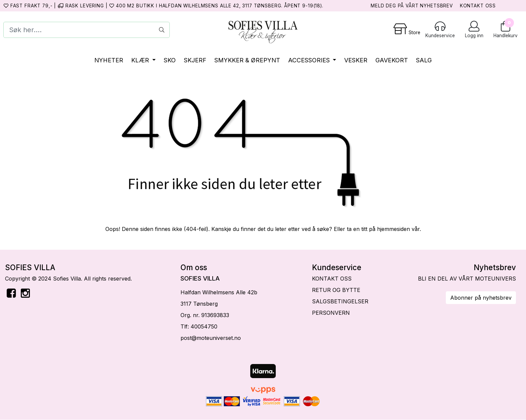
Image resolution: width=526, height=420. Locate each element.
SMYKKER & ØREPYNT (247, 60)
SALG (424, 60)
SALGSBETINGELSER (340, 301)
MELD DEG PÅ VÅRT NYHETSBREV (412, 6)
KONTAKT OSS (478, 6)
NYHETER (109, 60)
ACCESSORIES (310, 60)
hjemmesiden (393, 229)
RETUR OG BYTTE (336, 290)
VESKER (356, 60)
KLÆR (141, 60)
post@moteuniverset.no (211, 338)
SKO (170, 60)
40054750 (204, 326)
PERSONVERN (331, 313)
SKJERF (195, 60)
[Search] (87, 30)
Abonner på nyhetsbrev (481, 298)
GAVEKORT (392, 60)
